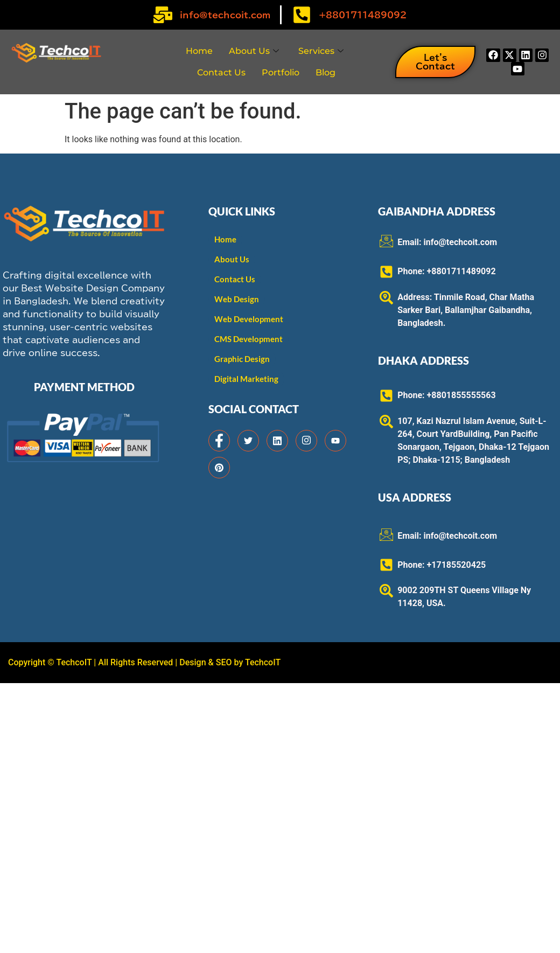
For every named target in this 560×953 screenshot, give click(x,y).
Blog (325, 72)
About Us (254, 51)
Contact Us (221, 72)
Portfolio (281, 72)
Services (321, 51)
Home (199, 51)
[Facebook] (219, 441)
